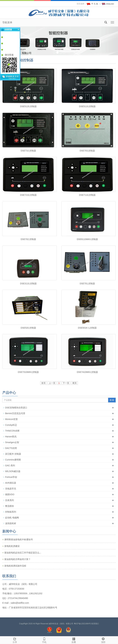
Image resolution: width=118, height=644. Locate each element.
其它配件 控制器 (13, 454)
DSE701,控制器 (87, 284)
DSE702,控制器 (28, 239)
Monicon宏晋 (11, 419)
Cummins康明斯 (13, 460)
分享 (15, 640)
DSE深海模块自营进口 (16, 408)
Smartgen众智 (12, 442)
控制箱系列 (11, 512)
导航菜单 (7, 22)
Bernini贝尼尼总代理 (15, 413)
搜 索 (112, 400)
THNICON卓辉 (12, 431)
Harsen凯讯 (11, 437)
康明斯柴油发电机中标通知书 (19, 539)
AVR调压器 (11, 483)
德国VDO (10, 494)
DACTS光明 (11, 448)
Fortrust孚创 (11, 477)
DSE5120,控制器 (28, 106)
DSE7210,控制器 (28, 195)
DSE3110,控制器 (28, 284)
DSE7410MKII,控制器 (87, 372)
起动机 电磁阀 (12, 518)
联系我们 (95, 624)
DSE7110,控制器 (87, 195)
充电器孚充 (11, 489)
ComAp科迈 (11, 425)
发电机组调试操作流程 (15, 566)
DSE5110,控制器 (87, 106)
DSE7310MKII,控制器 (28, 372)
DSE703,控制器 (87, 151)
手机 (44, 640)
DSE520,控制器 (28, 328)
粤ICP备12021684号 (82, 624)
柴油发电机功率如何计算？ (17, 559)
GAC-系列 (10, 465)
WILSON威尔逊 (13, 471)
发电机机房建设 (12, 546)
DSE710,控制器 (28, 151)
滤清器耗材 (11, 523)
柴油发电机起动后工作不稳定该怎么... (23, 553)
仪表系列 (10, 500)
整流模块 (10, 506)
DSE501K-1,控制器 (87, 328)
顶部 (103, 640)
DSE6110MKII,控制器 (87, 239)
